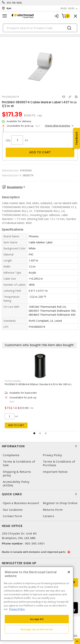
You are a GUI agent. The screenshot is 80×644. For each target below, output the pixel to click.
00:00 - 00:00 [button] (67, 8)
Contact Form (12, 516)
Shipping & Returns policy (17, 474)
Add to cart (40, 152)
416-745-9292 (14, 3)
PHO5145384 (21, 381)
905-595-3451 (35, 543)
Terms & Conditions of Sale (19, 463)
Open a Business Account (21, 503)
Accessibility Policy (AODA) (16, 484)
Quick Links (40, 494)
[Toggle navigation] (5, 16)
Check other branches (58, 126)
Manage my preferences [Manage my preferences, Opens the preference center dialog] (37, 629)
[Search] (40, 28)
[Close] (69, 572)
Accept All (37, 619)
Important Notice (55, 472)
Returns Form (53, 510)
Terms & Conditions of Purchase (59, 463)
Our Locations (13, 510)
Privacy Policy (53, 455)
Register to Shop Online (60, 503)
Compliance (11, 455)
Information (40, 446)
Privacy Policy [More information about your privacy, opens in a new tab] (17, 609)
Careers (49, 516)
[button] (34, 433)
